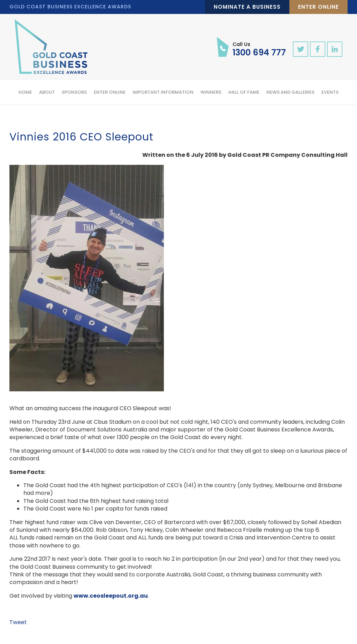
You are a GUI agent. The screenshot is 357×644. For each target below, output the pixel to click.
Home (25, 92)
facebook (318, 49)
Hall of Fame (244, 92)
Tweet (18, 622)
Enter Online (318, 7)
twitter (301, 49)
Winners (211, 92)
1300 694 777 (259, 49)
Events (330, 92)
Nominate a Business (247, 7)
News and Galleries (290, 92)
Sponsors (74, 92)
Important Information (163, 92)
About (47, 92)
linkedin (335, 49)
